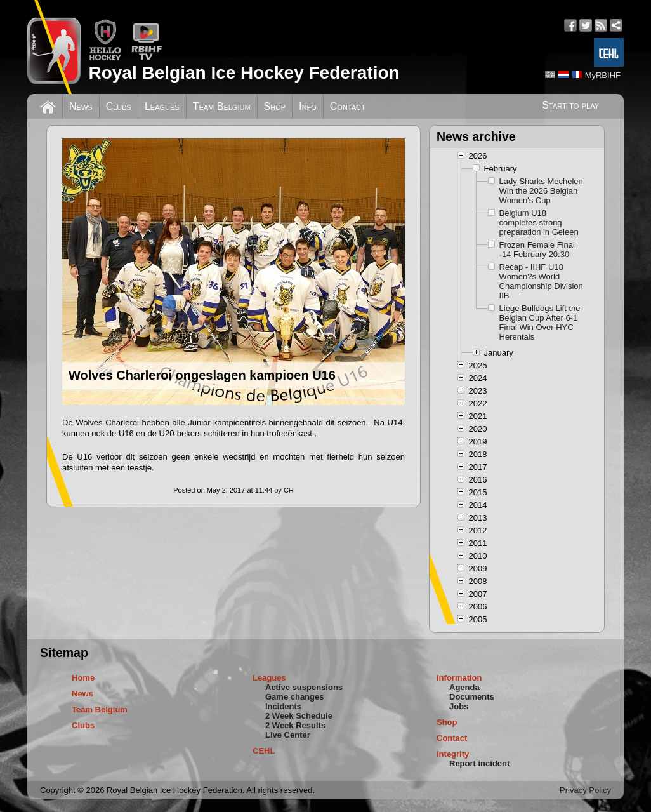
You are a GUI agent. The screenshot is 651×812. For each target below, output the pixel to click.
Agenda (464, 687)
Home (83, 678)
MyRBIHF (603, 75)
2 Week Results (295, 725)
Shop (275, 106)
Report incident (479, 763)
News (81, 106)
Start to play (570, 105)
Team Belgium (222, 106)
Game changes (295, 697)
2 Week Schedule (299, 716)
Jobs (459, 706)
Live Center (288, 735)
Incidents (283, 706)
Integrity (453, 754)
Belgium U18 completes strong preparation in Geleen (539, 223)
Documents (472, 697)
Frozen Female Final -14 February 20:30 (537, 250)
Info (308, 106)
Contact (348, 106)
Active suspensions (304, 687)
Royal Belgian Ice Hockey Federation (244, 73)
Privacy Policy (585, 790)
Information (459, 678)
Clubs (119, 106)
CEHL (264, 751)
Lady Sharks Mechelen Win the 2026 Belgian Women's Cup (541, 191)
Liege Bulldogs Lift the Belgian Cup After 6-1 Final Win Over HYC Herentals (540, 323)
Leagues (162, 106)
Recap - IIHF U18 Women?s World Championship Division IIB (541, 281)
